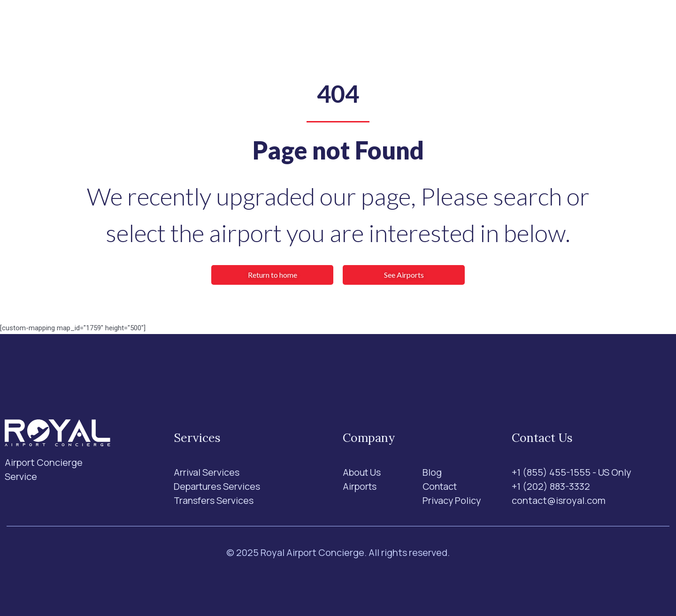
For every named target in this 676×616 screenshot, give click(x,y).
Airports (307, 26)
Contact (435, 26)
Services (250, 26)
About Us (355, 26)
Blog (396, 26)
